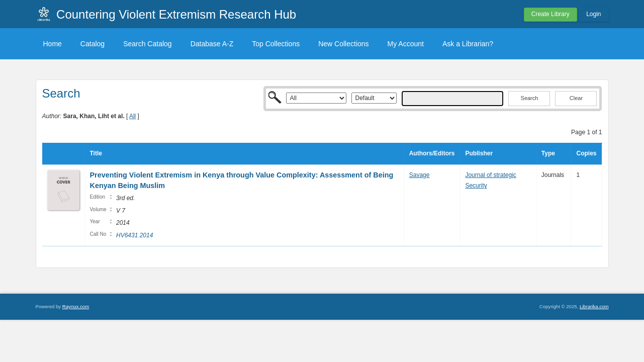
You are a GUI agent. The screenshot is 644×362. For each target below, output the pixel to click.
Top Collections (276, 44)
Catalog (93, 44)
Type (548, 153)
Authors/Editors (432, 153)
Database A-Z (212, 44)
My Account (406, 44)
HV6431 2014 (134, 235)
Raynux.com (76, 306)
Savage (420, 175)
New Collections (343, 44)
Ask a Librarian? (468, 44)
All (132, 116)
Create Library (550, 14)
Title (96, 153)
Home (53, 44)
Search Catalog (148, 44)
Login (593, 14)
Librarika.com (594, 306)
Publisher (479, 153)
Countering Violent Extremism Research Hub (176, 14)
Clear (576, 98)
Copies (586, 153)
